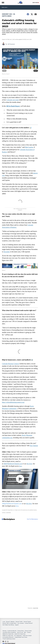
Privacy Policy (21, 631)
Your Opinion (34, 446)
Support (17, 625)
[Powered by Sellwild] (36, 608)
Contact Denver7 (29, 623)
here (21, 466)
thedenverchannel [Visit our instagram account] (6, 641)
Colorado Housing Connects (11, 364)
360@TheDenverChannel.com (13, 464)
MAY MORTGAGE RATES (20, 209)
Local (4, 622)
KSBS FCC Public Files (8, 636)
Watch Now (36, 3)
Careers (29, 632)
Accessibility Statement (8, 637)
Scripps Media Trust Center (21, 637)
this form (29, 464)
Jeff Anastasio (11, 44)
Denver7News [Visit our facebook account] (4, 641)
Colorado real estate (13, 100)
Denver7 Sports (27, 622)
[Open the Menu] (3, 3)
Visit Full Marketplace (32, 519)
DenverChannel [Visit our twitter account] (8, 641)
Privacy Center (28, 631)
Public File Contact (27, 636)
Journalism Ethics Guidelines (9, 632)
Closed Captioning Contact (9, 639)
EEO (25, 632)
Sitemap (5, 631)
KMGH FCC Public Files (8, 634)
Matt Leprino (29, 147)
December (7, 252)
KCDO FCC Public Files (20, 634)
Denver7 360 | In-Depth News (9, 15)
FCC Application (18, 636)
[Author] (4, 45)
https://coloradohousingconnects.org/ (13, 402)
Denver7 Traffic (19, 622)
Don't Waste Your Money (8, 625)
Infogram (20, 210)
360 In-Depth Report (13, 106)
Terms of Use (20, 632)
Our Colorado (21, 623)
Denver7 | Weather (10, 622)
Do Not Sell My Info (12, 631)
